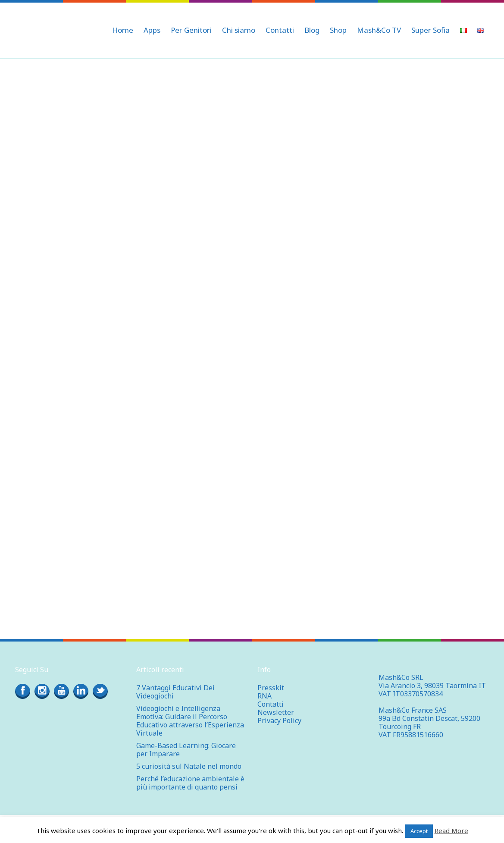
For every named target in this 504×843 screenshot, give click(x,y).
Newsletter (276, 712)
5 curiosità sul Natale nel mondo (189, 766)
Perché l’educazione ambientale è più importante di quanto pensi (190, 783)
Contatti (271, 704)
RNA (265, 696)
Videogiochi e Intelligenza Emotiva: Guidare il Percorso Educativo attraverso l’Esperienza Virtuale (190, 721)
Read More (451, 830)
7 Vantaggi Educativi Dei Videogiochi (175, 692)
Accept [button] (419, 831)
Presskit (271, 688)
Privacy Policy (279, 720)
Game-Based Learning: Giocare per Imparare (186, 750)
